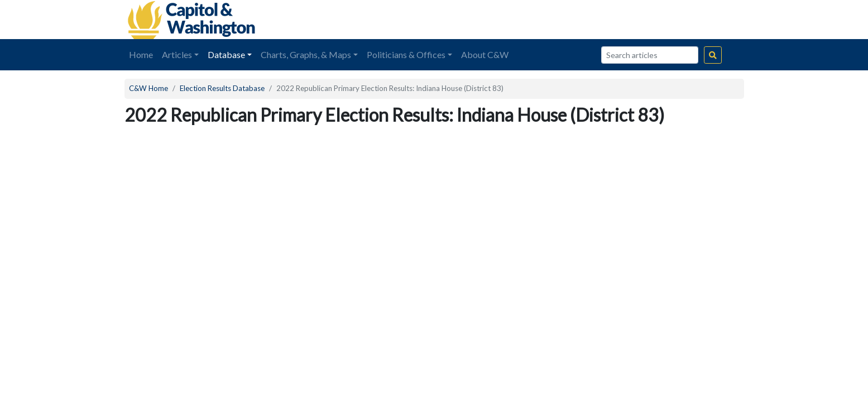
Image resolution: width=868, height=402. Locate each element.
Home (141, 54)
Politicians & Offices (406, 54)
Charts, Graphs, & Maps (306, 54)
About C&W (485, 54)
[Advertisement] (619, 20)
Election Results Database (222, 88)
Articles (177, 54)
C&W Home (148, 88)
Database (226, 54)
